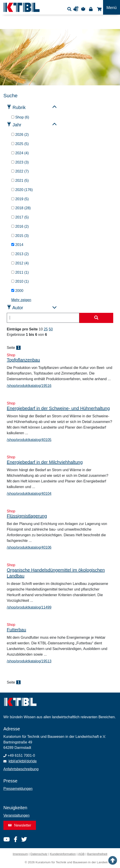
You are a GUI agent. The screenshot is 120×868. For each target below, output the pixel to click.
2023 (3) (20, 162)
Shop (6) (20, 117)
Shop (99, 9)
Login (91, 9)
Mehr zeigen (21, 300)
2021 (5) (20, 181)
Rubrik (19, 107)
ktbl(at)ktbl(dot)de (23, 761)
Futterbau (16, 630)
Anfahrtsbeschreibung (21, 769)
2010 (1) (20, 281)
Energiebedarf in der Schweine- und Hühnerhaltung (58, 408)
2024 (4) (20, 153)
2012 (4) (20, 263)
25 (46, 329)
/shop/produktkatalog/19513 (29, 661)
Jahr (17, 125)
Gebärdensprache (77, 9)
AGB (81, 854)
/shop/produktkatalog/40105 (29, 440)
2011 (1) (20, 272)
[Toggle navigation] (112, 7)
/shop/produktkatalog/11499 (29, 607)
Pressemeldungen (18, 789)
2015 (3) (20, 236)
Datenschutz (39, 854)
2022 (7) (20, 171)
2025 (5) (20, 144)
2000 (17, 291)
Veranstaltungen (16, 815)
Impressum (20, 854)
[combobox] (43, 318)
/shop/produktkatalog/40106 (29, 547)
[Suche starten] (96, 318)
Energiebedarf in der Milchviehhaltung (45, 462)
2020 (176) (22, 190)
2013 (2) (20, 254)
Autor (18, 308)
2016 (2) (20, 226)
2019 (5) (20, 199)
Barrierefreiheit (97, 854)
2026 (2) (20, 135)
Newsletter (20, 825)
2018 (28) (21, 208)
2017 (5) (20, 217)
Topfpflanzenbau (23, 360)
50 (51, 329)
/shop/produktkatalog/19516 (29, 386)
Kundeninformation (63, 854)
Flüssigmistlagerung (27, 516)
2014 (17, 245)
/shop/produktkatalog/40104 (29, 494)
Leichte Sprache (84, 9)
